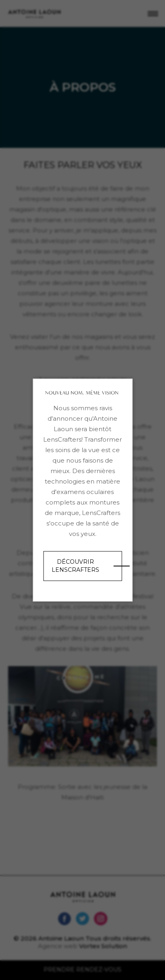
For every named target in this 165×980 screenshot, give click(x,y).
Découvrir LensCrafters (75, 566)
